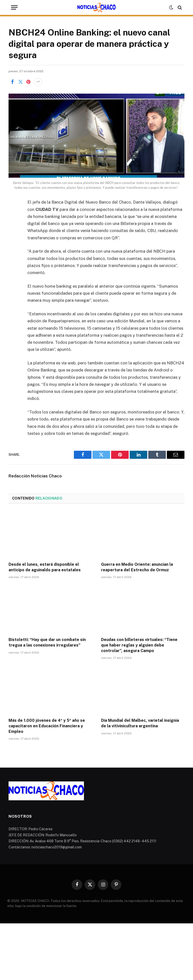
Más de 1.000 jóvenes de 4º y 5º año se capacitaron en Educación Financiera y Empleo (47, 726)
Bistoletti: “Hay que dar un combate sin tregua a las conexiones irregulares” (47, 642)
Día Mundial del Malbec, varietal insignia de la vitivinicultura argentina (140, 723)
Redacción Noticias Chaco (35, 476)
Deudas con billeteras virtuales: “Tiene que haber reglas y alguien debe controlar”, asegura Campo (139, 645)
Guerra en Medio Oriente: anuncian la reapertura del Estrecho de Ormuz (137, 567)
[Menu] (14, 7)
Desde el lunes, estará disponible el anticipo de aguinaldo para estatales (45, 567)
